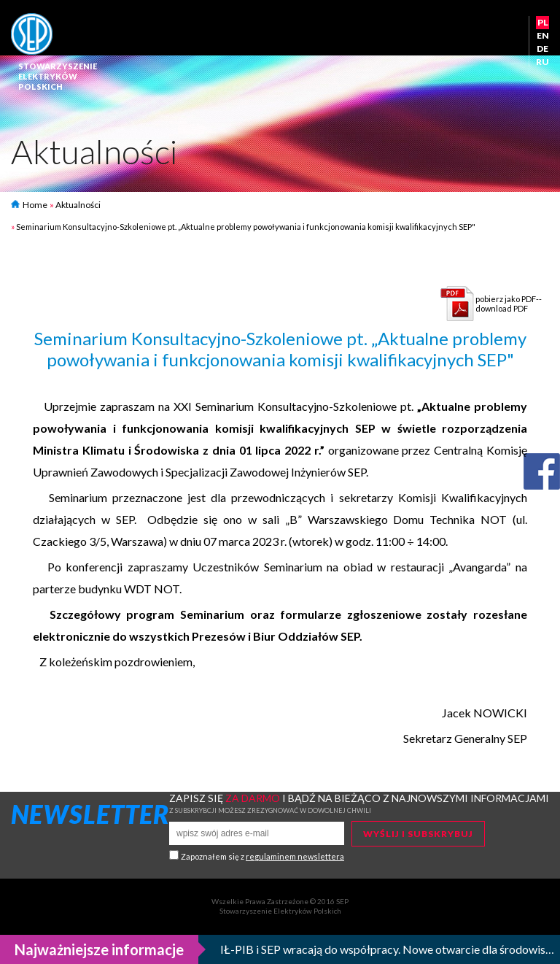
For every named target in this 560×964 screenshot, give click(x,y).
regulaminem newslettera (295, 856)
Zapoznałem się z (262, 856)
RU (542, 62)
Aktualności (78, 205)
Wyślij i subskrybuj (418, 834)
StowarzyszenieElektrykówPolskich (58, 76)
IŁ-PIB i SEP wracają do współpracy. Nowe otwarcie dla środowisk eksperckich (387, 949)
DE (542, 49)
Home (29, 205)
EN (543, 35)
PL (543, 22)
